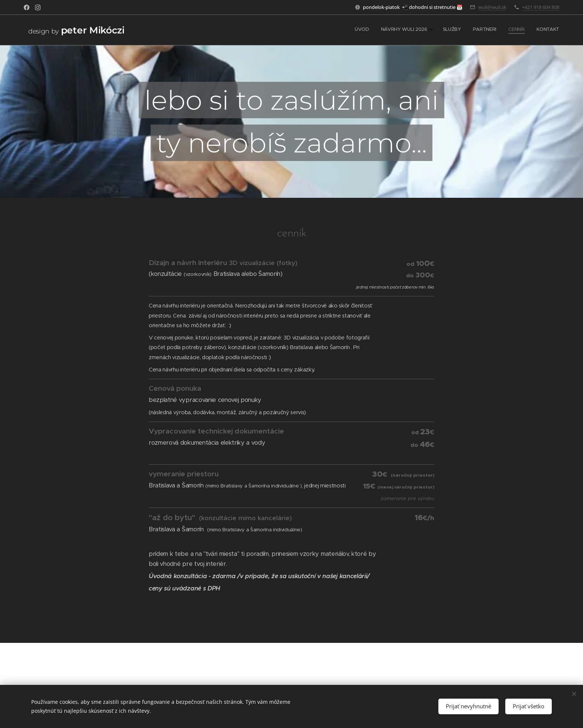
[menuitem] (498, 30)
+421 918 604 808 (541, 7)
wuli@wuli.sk (492, 7)
